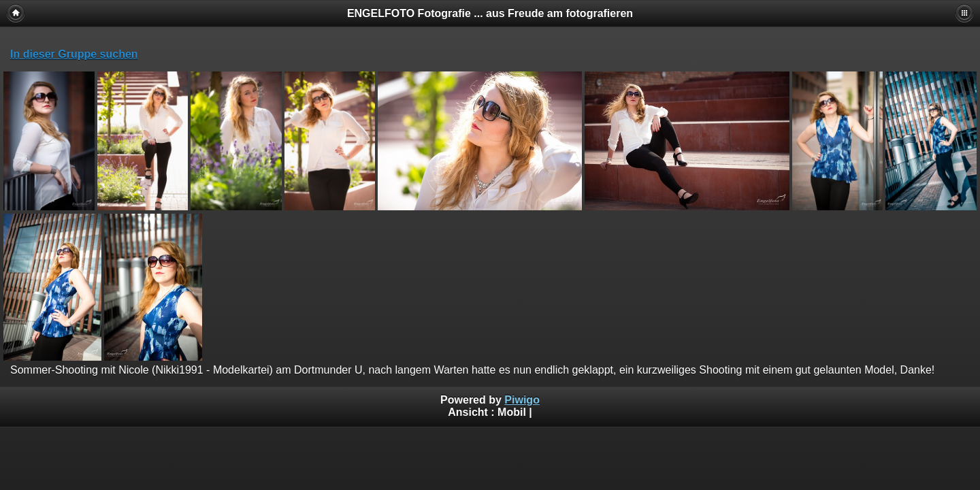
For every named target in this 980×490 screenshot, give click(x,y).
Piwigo (522, 400)
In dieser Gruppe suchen (74, 54)
